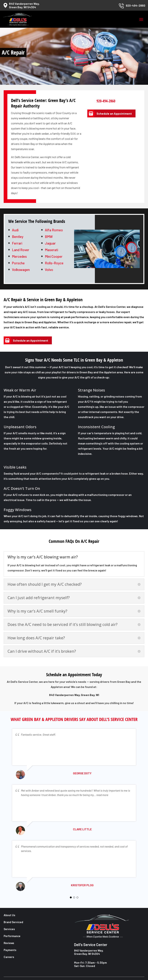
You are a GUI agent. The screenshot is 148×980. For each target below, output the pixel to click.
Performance (12, 936)
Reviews (9, 943)
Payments (10, 950)
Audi (15, 230)
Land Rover (21, 250)
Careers (9, 957)
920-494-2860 (106, 101)
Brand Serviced (13, 922)
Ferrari (17, 243)
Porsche (18, 263)
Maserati (51, 250)
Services (9, 929)
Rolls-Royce (54, 263)
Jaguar (50, 243)
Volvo (49, 270)
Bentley (18, 237)
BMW (49, 237)
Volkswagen (21, 270)
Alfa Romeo (54, 230)
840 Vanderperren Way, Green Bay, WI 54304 (89, 952)
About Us (9, 915)
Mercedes (19, 256)
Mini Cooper (54, 256)
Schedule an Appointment (114, 113)
